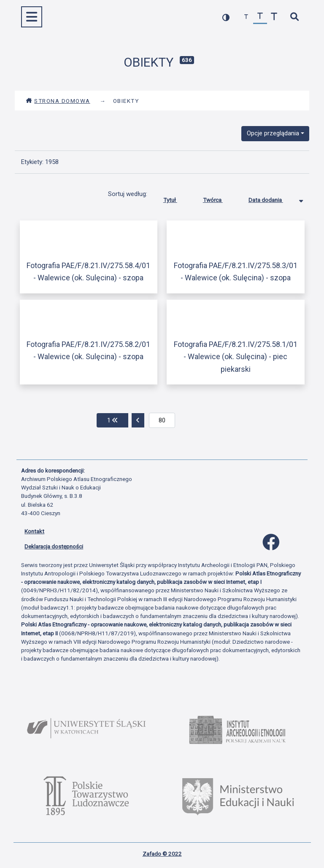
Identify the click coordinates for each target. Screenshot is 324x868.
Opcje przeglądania (273, 133)
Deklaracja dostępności (54, 546)
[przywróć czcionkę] (260, 17)
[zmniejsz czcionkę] (246, 17)
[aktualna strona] (162, 420)
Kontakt (34, 531)
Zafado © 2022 (162, 854)
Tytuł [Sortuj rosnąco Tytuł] (177, 198)
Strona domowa (58, 101)
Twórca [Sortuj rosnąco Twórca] (219, 198)
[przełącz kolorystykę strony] (226, 17)
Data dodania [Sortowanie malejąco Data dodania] (272, 198)
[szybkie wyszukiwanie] (294, 17)
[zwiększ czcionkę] (274, 17)
